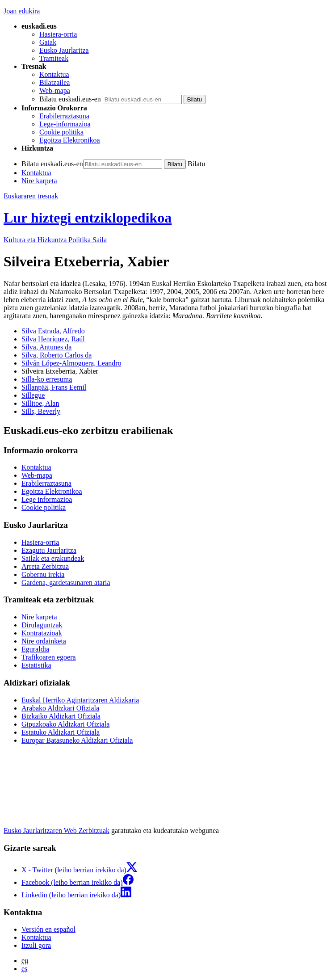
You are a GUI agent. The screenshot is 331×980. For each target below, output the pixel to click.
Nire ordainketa (44, 641)
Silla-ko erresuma (47, 379)
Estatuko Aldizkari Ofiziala (61, 732)
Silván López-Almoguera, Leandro (71, 363)
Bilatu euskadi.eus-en (70, 99)
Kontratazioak (42, 633)
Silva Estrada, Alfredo (53, 331)
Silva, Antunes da (46, 347)
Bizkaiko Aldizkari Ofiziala (61, 716)
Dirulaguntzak (42, 625)
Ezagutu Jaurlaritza (49, 550)
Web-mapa (55, 90)
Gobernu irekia (43, 574)
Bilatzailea (54, 82)
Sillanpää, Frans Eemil (54, 387)
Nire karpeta (39, 181)
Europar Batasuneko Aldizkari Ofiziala (77, 740)
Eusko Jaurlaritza (64, 50)
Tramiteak (54, 58)
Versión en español (48, 929)
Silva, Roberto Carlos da (57, 355)
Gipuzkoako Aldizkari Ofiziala (65, 724)
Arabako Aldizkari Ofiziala (60, 708)
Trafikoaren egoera (49, 657)
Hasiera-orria (58, 34)
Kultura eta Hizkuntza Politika (55, 240)
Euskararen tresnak (31, 196)
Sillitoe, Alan (40, 403)
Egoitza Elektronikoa (70, 140)
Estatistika (36, 665)
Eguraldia (35, 649)
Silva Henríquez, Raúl (53, 339)
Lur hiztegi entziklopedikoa (88, 218)
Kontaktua (54, 74)
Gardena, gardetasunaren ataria (66, 583)
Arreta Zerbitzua (45, 566)
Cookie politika (61, 132)
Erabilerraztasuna (64, 116)
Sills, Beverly (41, 411)
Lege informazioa (47, 499)
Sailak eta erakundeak (53, 558)
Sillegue (33, 395)
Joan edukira (22, 11)
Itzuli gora (36, 945)
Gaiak (48, 42)
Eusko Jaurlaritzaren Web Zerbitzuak (57, 831)
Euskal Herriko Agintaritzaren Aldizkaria (80, 700)
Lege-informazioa (65, 124)
